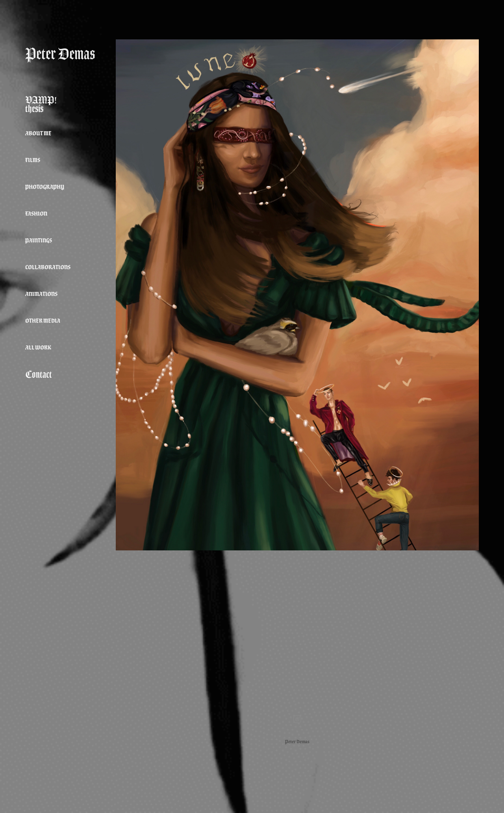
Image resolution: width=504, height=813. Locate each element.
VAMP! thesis (41, 104)
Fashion (36, 214)
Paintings (39, 240)
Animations (41, 294)
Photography (45, 187)
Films (33, 160)
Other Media (43, 321)
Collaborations (48, 267)
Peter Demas (60, 54)
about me (38, 133)
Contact (39, 374)
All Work (38, 347)
